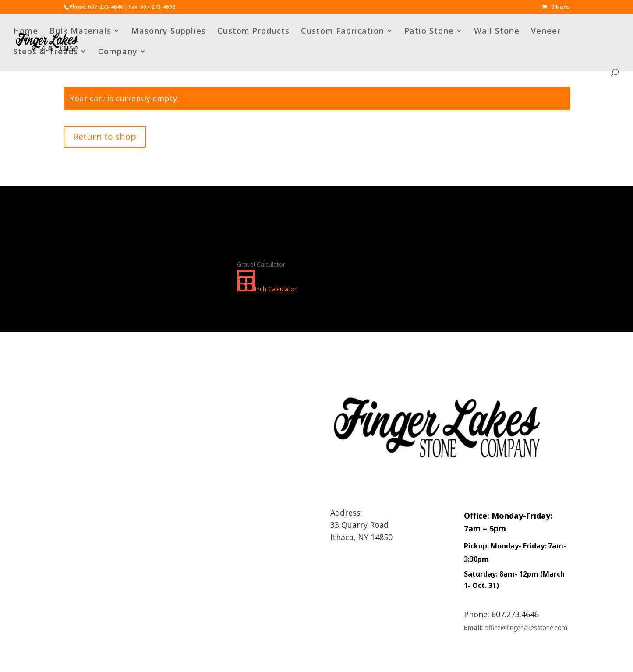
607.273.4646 (515, 614)
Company (118, 52)
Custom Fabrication (343, 32)
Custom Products (253, 32)
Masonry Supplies (169, 32)
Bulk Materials (80, 32)
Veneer (546, 32)
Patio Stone (429, 32)
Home (26, 32)
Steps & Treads (46, 52)
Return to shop (105, 136)
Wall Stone (497, 32)
